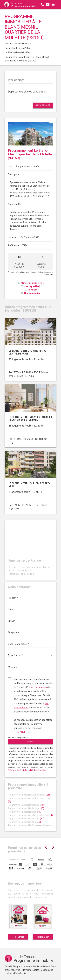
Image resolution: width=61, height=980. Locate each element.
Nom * (11, 609)
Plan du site (20, 973)
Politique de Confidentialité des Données (27, 770)
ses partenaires (39, 687)
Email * (12, 621)
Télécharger (18, 937)
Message (13, 667)
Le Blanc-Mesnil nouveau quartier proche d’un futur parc (30, 418)
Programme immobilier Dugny (25, 822)
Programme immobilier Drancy (26, 819)
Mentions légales (30, 970)
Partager (32, 290)
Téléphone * (14, 632)
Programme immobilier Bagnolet (27, 805)
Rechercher (43, 105)
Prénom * (13, 598)
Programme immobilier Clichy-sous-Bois (30, 815)
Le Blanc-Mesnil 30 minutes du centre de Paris (27, 352)
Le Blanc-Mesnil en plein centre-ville (29, 485)
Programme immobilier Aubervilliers (29, 795)
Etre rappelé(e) (32, 286)
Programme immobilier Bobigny (26, 808)
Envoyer (31, 742)
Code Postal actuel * (18, 644)
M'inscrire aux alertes (32, 283)
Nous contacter (32, 293)
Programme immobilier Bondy (25, 812)
